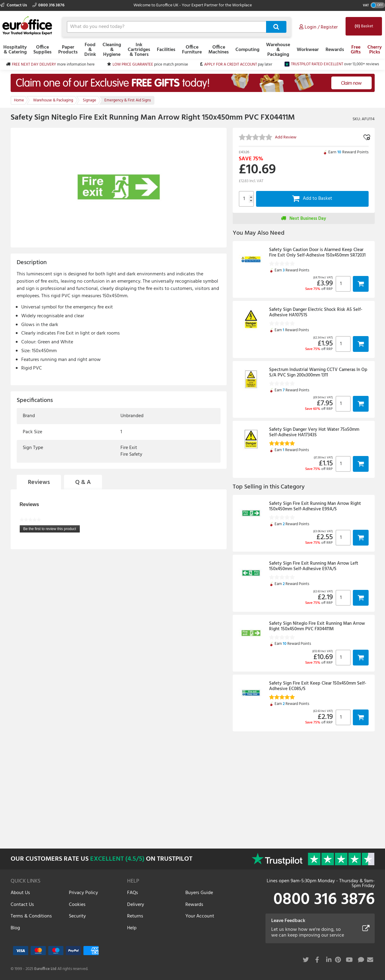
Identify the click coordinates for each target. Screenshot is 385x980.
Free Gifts (356, 50)
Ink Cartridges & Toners (139, 50)
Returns (135, 916)
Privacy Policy (83, 893)
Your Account (200, 916)
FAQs (133, 893)
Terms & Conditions (31, 916)
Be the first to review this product (52, 530)
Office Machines (219, 50)
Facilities (166, 50)
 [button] (361, 284)
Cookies (77, 905)
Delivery (136, 905)
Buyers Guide (199, 893)
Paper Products (68, 50)
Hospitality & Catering (15, 50)
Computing (247, 50)
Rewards (335, 50)
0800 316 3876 (48, 5)
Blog (15, 928)
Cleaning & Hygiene (112, 50)
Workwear (308, 50)
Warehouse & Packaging (278, 50)
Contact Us (14, 5)
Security (77, 916)
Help (132, 928)
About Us (20, 893)
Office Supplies (42, 50)
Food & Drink (90, 50)
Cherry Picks (375, 50)
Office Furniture (192, 50)
